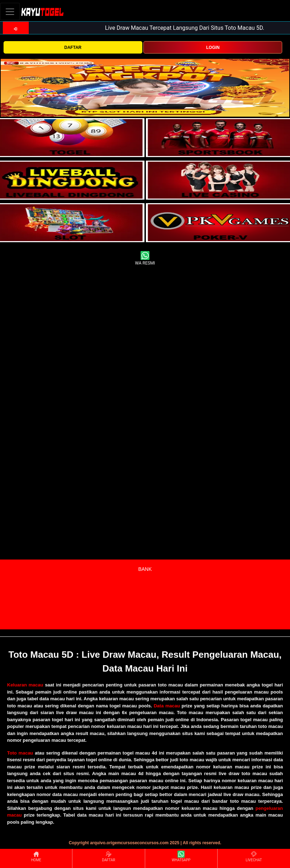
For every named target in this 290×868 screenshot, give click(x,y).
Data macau (167, 706)
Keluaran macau (25, 685)
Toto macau (20, 753)
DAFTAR (73, 48)
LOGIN (213, 48)
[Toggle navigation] (10, 12)
